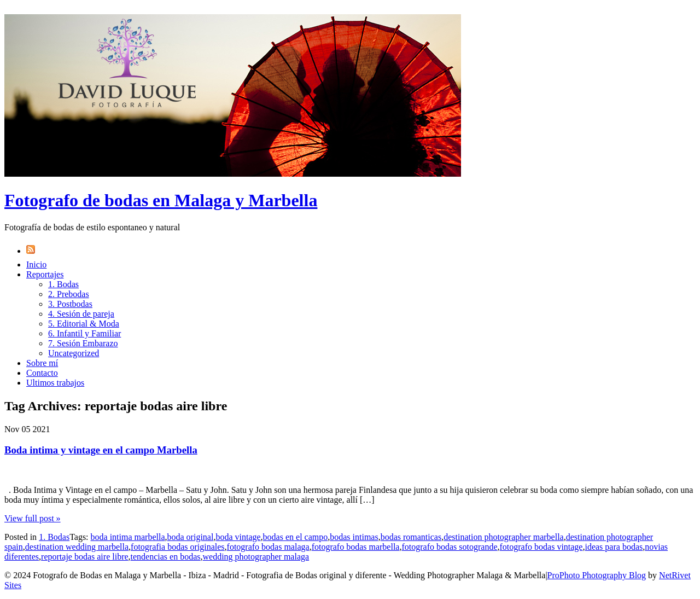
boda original (191, 537)
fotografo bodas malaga (268, 547)
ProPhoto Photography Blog (597, 575)
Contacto (42, 373)
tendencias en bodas (166, 557)
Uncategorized (74, 353)
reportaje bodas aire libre (84, 557)
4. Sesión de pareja (81, 314)
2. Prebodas (69, 294)
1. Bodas (63, 284)
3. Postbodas (70, 304)
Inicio (36, 264)
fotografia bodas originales (178, 547)
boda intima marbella (128, 537)
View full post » (33, 518)
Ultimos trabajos (55, 383)
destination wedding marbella (77, 547)
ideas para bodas (614, 547)
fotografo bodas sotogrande (449, 547)
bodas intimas (354, 537)
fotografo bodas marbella (356, 547)
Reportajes (45, 274)
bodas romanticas (411, 537)
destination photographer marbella (503, 537)
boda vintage (238, 537)
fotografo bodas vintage (541, 547)
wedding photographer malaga (256, 557)
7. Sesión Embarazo (83, 343)
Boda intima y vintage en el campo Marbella (101, 450)
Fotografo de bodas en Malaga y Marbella (161, 200)
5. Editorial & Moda (84, 324)
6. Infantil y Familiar (84, 333)
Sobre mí (42, 363)
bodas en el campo (296, 537)
